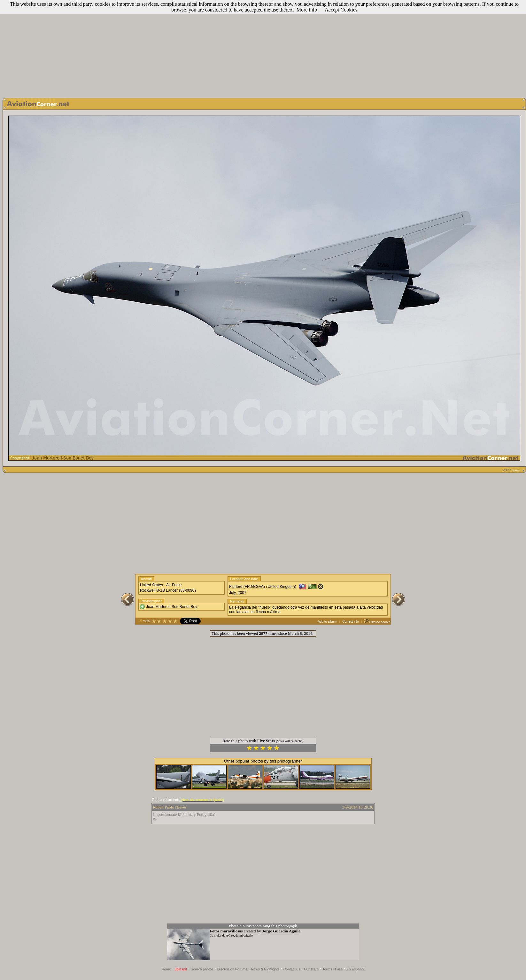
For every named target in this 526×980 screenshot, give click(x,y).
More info (307, 10)
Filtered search (377, 622)
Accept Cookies (341, 10)
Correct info (351, 622)
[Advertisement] (263, 47)
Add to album (327, 622)
